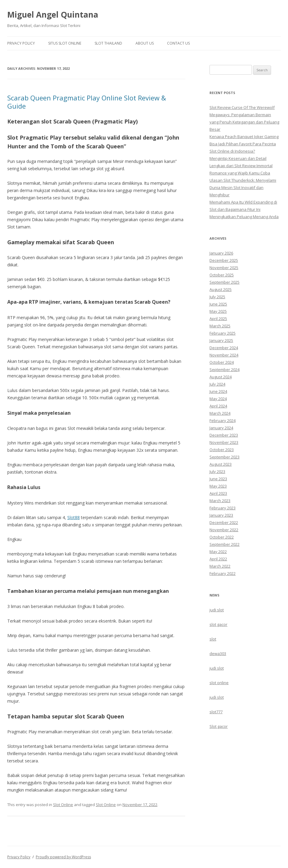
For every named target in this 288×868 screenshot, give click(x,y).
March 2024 (220, 413)
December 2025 (224, 260)
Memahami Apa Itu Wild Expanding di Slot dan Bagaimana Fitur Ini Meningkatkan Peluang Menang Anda (244, 209)
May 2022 (218, 552)
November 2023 (224, 442)
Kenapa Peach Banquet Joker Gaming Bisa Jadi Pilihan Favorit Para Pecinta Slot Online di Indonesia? (244, 144)
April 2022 (218, 559)
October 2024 (222, 362)
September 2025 (224, 282)
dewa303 (218, 654)
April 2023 (218, 493)
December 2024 (224, 348)
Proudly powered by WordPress (63, 857)
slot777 (216, 712)
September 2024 (224, 370)
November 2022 (224, 530)
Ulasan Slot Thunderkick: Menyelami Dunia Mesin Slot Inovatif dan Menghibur (243, 187)
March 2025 (220, 326)
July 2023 (217, 471)
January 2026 (221, 253)
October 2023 (222, 450)
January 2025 (221, 340)
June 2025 (218, 304)
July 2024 (217, 384)
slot (213, 639)
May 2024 (218, 399)
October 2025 (222, 275)
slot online (219, 683)
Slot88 (74, 517)
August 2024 (221, 377)
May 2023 (218, 486)
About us (145, 43)
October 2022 (222, 537)
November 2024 (224, 355)
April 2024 (218, 406)
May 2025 (218, 311)
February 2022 (223, 573)
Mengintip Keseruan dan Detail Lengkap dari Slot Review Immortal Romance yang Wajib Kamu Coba (241, 166)
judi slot (217, 610)
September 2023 (224, 457)
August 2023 (221, 464)
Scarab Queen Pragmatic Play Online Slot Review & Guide (87, 102)
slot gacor (218, 624)
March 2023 (220, 501)
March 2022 (220, 566)
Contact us (178, 43)
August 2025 (221, 289)
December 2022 (224, 522)
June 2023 (218, 479)
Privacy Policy (21, 43)
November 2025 (224, 268)
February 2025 (223, 333)
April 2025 (218, 319)
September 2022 (224, 544)
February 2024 (223, 420)
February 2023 (223, 508)
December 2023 (224, 435)
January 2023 (221, 515)
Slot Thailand (108, 43)
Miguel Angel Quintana (53, 15)
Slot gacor (219, 726)
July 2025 (217, 297)
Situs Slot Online (65, 43)
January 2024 (221, 428)
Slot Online (63, 805)
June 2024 (218, 391)
